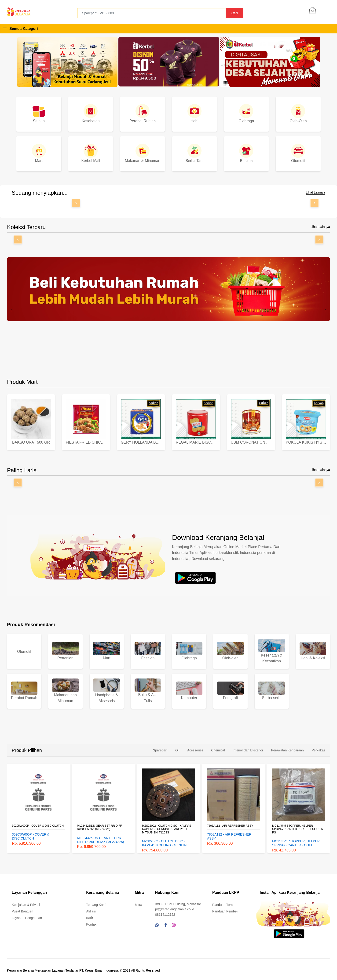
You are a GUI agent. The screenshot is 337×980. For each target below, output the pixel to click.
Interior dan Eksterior (248, 748)
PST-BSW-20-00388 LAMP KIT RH (34, 824)
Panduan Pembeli (225, 909)
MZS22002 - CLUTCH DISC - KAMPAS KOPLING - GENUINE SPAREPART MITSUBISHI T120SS (232, 827)
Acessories (195, 748)
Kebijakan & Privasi (26, 903)
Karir (90, 916)
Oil (177, 748)
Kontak (91, 923)
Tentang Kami (96, 903)
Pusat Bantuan (22, 909)
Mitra (138, 903)
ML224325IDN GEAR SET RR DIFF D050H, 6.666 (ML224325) (165, 826)
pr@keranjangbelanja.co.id (175, 907)
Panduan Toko (223, 903)
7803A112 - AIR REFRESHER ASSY (295, 824)
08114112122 (165, 912)
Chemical (218, 748)
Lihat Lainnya (316, 192)
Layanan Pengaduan (27, 916)
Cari (235, 13)
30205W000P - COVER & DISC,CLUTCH (103, 824)
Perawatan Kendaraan (287, 748)
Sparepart (160, 748)
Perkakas (319, 748)
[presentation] (12, 310)
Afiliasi (91, 909)
